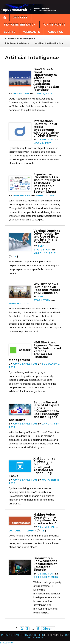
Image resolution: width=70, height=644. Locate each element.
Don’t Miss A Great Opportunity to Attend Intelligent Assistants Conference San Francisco (46, 79)
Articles (20, 18)
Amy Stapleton (25, 364)
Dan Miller (22, 196)
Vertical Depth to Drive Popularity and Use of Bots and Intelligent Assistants (47, 237)
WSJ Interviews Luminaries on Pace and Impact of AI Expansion (47, 288)
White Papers (54, 25)
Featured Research (20, 25)
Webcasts (32, 32)
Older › (48, 629)
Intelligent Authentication (49, 43)
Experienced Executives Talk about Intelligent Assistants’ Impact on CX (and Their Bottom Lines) (47, 183)
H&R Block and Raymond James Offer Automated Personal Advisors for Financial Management (35, 351)
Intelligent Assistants (17, 43)
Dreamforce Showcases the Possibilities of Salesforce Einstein (46, 564)
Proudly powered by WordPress (22, 635)
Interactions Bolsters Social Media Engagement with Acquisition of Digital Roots (46, 128)
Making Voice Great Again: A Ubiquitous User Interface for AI (46, 519)
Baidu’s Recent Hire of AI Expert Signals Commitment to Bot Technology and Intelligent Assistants (34, 411)
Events (10, 32)
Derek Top (21, 93)
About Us (55, 32)
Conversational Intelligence (20, 38)
